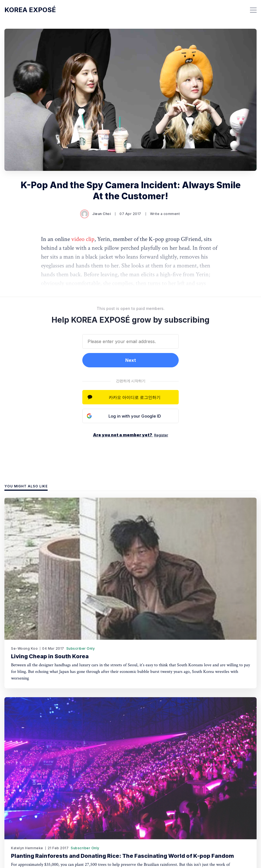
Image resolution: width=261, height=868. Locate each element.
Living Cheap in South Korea (50, 656)
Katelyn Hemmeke (27, 848)
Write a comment (165, 214)
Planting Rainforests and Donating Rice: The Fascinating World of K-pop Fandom (123, 856)
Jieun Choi (96, 214)
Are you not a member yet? (131, 435)
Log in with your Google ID (135, 416)
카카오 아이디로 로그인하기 (135, 397)
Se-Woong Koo (24, 648)
